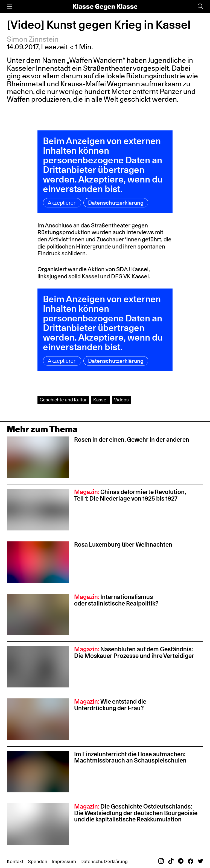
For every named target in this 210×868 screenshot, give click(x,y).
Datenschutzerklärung (116, 203)
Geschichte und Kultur (63, 400)
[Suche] (200, 6)
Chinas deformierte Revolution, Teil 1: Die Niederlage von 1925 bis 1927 (130, 495)
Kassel (100, 400)
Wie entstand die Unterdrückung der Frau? (110, 705)
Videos (121, 400)
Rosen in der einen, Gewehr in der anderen (132, 439)
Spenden (38, 861)
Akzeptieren (62, 203)
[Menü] (10, 6)
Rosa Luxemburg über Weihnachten (123, 544)
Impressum (64, 861)
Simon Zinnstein (33, 39)
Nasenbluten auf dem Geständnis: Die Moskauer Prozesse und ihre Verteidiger (134, 652)
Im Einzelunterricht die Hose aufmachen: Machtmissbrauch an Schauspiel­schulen (131, 757)
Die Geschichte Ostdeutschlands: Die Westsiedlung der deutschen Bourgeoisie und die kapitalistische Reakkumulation (136, 813)
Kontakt (15, 861)
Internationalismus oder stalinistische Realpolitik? (116, 600)
